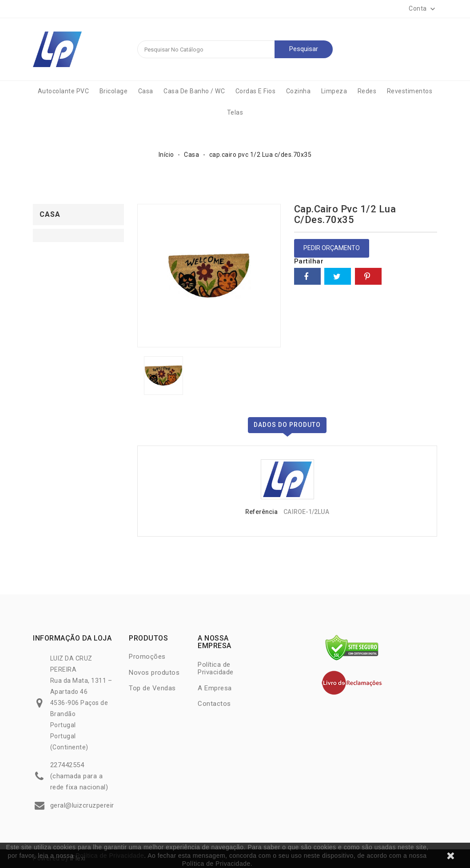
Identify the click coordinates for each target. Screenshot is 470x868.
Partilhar (307, 276)
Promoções (147, 657)
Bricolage (114, 91)
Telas (235, 112)
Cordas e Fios (256, 91)
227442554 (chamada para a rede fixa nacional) (79, 776)
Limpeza (334, 91)
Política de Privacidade (110, 856)
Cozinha (299, 91)
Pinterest (368, 276)
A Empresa (215, 688)
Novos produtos (154, 673)
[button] (423, 9)
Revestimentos (410, 91)
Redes (367, 91)
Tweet (338, 276)
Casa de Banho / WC (194, 91)
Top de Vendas (152, 688)
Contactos (214, 704)
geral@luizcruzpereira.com (92, 805)
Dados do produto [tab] (287, 425)
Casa (146, 91)
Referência (261, 512)
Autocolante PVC (64, 91)
